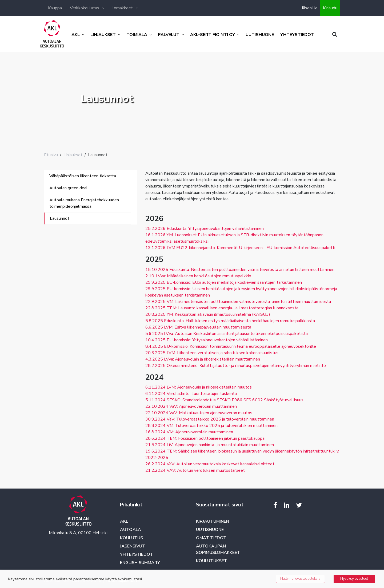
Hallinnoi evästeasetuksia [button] (300, 579)
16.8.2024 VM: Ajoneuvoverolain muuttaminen (189, 432)
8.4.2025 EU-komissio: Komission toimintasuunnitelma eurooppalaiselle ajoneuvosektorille (231, 346)
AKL (124, 521)
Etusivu (51, 155)
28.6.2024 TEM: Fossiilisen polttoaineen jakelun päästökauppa (205, 438)
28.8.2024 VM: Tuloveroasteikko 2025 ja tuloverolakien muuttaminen (211, 426)
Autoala (131, 530)
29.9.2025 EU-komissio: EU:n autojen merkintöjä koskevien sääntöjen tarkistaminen (224, 282)
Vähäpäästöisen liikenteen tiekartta (83, 176)
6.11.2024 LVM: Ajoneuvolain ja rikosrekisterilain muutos (199, 387)
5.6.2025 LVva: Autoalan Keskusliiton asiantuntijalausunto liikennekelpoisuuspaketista (227, 334)
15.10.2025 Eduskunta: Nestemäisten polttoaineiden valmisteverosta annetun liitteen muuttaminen (240, 270)
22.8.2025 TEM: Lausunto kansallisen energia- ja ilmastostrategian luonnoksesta (222, 308)
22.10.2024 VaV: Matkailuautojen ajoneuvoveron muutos (199, 413)
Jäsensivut (133, 546)
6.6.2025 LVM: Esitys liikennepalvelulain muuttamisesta (198, 327)
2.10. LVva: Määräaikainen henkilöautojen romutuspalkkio (198, 276)
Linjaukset (73, 155)
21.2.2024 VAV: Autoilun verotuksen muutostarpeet (195, 470)
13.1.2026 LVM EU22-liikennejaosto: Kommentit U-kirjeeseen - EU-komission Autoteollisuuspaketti (240, 248)
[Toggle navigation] (51, 230)
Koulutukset (212, 561)
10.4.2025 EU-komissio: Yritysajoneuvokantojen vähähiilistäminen (207, 340)
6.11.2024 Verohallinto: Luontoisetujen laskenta (191, 394)
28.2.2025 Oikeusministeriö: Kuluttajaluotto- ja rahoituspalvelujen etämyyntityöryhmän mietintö (236, 366)
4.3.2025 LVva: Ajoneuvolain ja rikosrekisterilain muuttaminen (203, 359)
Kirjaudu (330, 8)
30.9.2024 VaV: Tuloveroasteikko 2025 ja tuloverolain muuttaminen (210, 419)
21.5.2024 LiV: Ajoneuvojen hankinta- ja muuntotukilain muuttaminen (210, 445)
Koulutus (131, 538)
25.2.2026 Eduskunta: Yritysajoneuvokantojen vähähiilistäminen (205, 229)
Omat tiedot (211, 538)
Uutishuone (210, 530)
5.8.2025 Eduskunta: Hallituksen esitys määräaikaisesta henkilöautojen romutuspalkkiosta (230, 321)
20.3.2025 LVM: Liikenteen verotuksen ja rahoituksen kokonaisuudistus (212, 353)
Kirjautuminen (213, 521)
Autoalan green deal (69, 188)
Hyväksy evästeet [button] (354, 579)
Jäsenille (310, 8)
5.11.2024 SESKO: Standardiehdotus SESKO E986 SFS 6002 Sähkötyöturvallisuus (224, 400)
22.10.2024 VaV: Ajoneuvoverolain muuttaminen (191, 406)
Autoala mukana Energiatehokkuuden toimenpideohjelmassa (84, 203)
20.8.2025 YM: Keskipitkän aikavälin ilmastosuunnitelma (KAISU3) (208, 314)
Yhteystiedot (137, 554)
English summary (140, 563)
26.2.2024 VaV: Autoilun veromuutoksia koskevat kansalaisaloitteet (210, 464)
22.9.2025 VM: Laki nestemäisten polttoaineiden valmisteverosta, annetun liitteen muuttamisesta (238, 302)
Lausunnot (60, 218)
